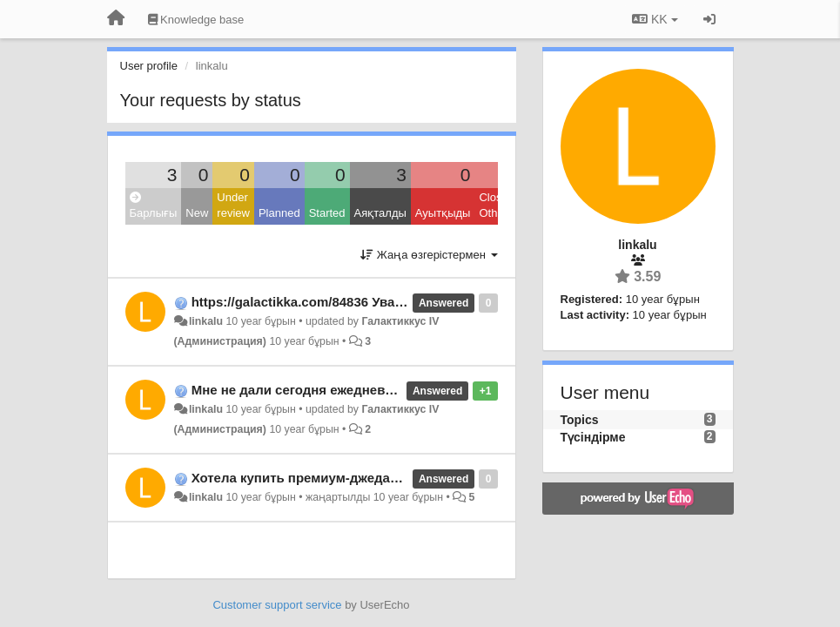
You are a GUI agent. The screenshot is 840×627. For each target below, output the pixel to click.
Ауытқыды (443, 213)
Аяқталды (380, 213)
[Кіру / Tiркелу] (709, 19)
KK (655, 19)
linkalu (206, 321)
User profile (149, 66)
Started (327, 213)
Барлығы (154, 206)
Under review (233, 206)
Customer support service (277, 605)
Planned (279, 213)
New (197, 213)
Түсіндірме (593, 437)
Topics (580, 420)
